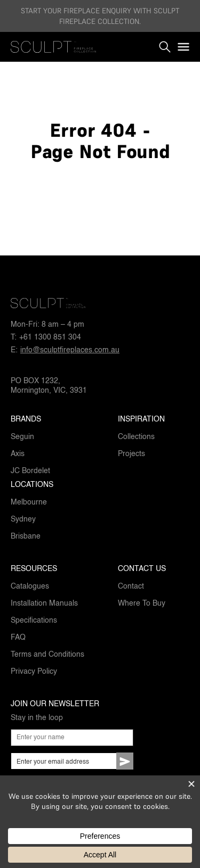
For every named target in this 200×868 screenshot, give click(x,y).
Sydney (23, 519)
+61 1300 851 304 (50, 337)
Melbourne (29, 502)
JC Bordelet (30, 471)
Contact (131, 586)
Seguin (22, 437)
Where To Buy (142, 604)
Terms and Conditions (47, 655)
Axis (18, 454)
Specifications (34, 621)
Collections (136, 437)
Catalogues (30, 586)
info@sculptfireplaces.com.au (70, 350)
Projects (131, 454)
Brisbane (26, 536)
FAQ (18, 638)
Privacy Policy (34, 672)
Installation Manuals (44, 604)
